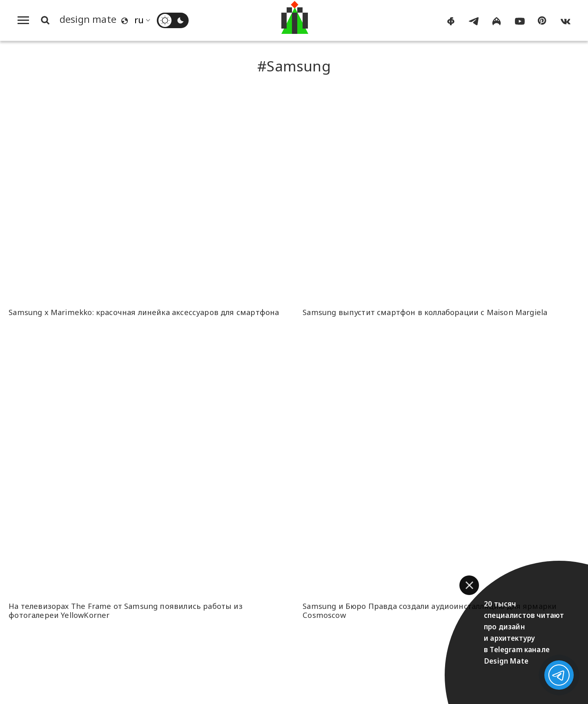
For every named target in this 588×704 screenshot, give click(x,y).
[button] (469, 585)
